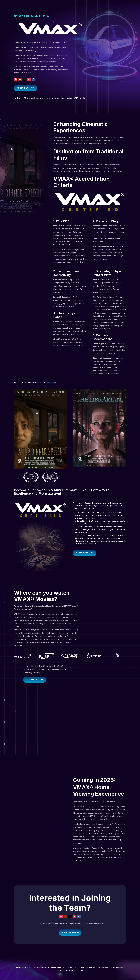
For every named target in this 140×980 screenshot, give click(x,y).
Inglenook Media (52, 382)
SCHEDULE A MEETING (26, 88)
